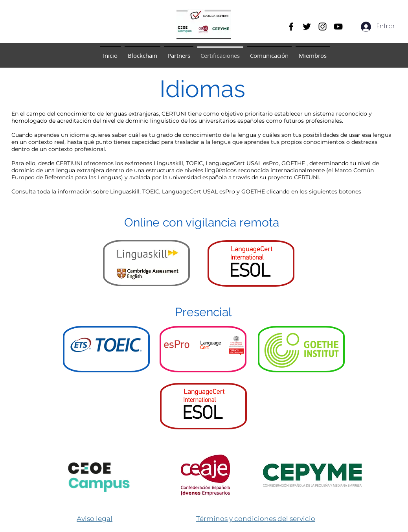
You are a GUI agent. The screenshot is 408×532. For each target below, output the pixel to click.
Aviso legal (95, 519)
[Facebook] (291, 27)
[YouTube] (338, 27)
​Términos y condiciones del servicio (256, 519)
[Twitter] (307, 27)
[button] (142, 52)
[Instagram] (323, 27)
